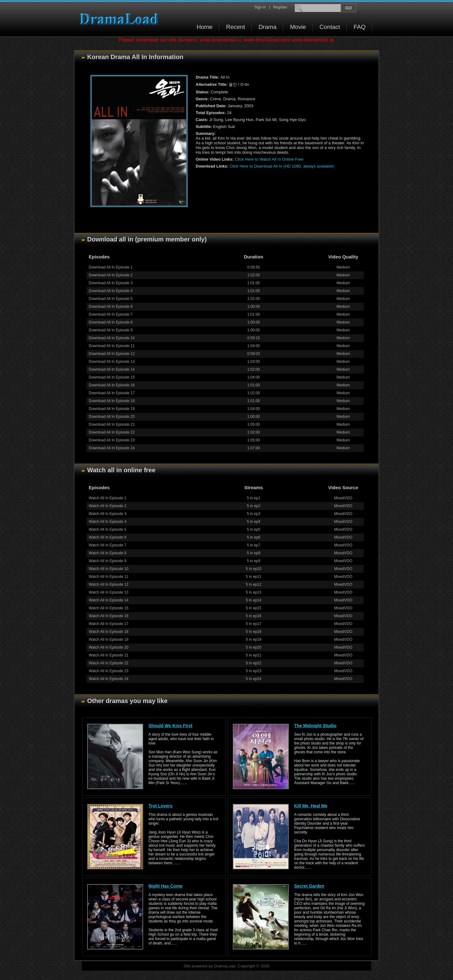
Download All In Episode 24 (112, 448)
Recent (236, 27)
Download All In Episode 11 (112, 346)
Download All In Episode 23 (112, 440)
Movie (298, 27)
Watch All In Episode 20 (109, 647)
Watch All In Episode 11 (109, 577)
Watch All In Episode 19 (109, 639)
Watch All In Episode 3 (108, 514)
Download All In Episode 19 (112, 409)
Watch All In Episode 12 (109, 584)
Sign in (260, 7)
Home (205, 27)
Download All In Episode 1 (111, 267)
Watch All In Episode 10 (109, 569)
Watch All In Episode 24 (109, 679)
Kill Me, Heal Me (311, 806)
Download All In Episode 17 (112, 393)
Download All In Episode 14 (112, 369)
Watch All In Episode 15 (109, 608)
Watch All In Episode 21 (109, 655)
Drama (268, 27)
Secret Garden (309, 886)
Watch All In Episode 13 (109, 592)
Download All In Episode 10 (112, 338)
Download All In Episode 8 (111, 322)
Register (280, 7)
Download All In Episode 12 (112, 354)
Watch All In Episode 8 (108, 553)
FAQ (360, 27)
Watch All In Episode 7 (108, 545)
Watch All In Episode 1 (108, 498)
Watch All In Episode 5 (108, 529)
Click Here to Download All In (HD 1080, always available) (282, 166)
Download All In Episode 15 (112, 377)
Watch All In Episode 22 (109, 663)
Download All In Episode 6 (111, 307)
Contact (330, 27)
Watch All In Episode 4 (108, 522)
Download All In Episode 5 (111, 299)
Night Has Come (165, 886)
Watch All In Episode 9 (108, 561)
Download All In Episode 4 (111, 291)
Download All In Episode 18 (112, 401)
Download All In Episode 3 (111, 283)
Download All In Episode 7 (111, 314)
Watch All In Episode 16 (109, 616)
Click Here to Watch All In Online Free (269, 159)
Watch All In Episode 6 (108, 537)
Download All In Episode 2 (111, 275)
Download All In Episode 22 (112, 432)
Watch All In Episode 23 (109, 671)
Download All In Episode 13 (112, 362)
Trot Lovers (160, 806)
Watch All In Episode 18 (109, 632)
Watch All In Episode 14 (109, 600)
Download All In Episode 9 (111, 330)
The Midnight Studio (315, 726)
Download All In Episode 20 (112, 417)
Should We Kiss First (171, 726)
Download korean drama (120, 19)
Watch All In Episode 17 (109, 624)
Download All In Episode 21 (112, 424)
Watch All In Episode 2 (108, 506)
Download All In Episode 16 (112, 385)
